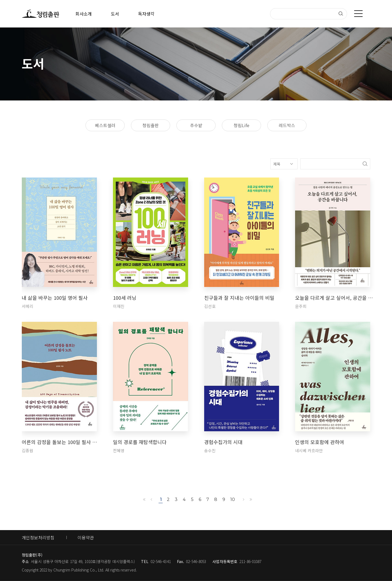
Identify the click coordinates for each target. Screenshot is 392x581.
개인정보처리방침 (38, 537)
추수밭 (196, 125)
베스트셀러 (105, 125)
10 (232, 499)
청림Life (241, 125)
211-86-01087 (250, 561)
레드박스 (287, 125)
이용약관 (86, 537)
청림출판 (151, 125)
